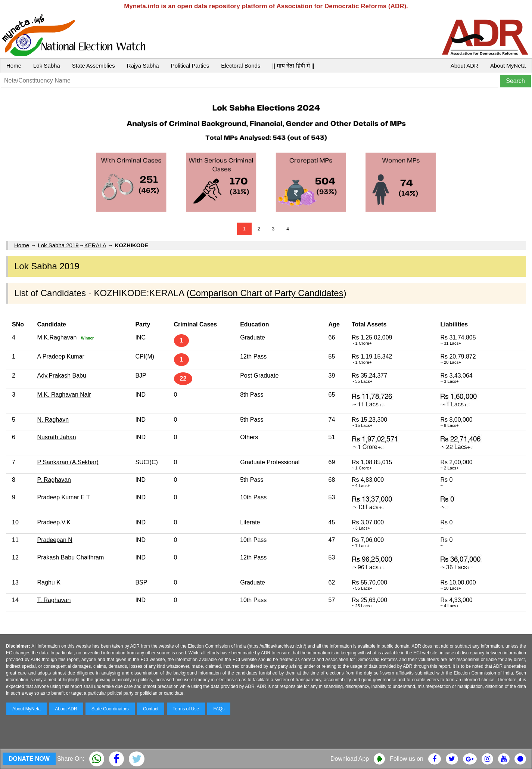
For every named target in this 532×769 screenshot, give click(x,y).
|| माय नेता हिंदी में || (293, 66)
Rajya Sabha (143, 66)
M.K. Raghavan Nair (64, 395)
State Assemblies (94, 66)
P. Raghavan (54, 480)
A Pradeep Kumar (61, 356)
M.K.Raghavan (57, 337)
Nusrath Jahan (57, 437)
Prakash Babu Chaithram (71, 557)
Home (14, 66)
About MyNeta (508, 66)
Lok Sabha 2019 (58, 245)
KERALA (95, 245)
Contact (151, 709)
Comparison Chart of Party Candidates (267, 293)
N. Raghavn (53, 420)
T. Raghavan (54, 600)
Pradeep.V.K (54, 522)
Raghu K (49, 582)
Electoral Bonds (241, 66)
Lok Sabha (47, 66)
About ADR (464, 66)
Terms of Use (186, 709)
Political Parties (190, 66)
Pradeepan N (55, 540)
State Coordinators (110, 709)
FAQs (219, 709)
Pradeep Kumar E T (64, 497)
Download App (350, 759)
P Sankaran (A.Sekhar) (68, 462)
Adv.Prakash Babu (62, 376)
